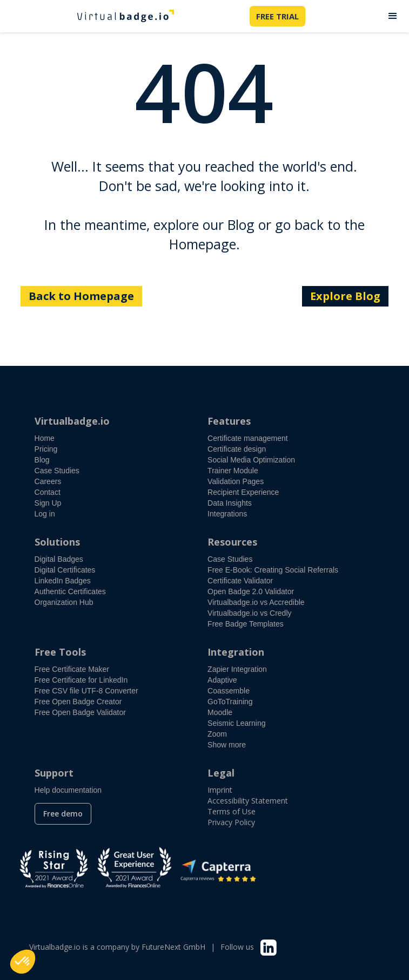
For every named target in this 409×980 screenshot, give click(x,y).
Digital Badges (59, 559)
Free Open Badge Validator (80, 712)
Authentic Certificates (70, 591)
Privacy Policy (231, 822)
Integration (236, 652)
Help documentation (68, 790)
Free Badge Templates (246, 624)
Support (54, 773)
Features (229, 421)
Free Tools (60, 652)
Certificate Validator (240, 581)
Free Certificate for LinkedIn (81, 680)
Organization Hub (64, 602)
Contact (48, 492)
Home (45, 438)
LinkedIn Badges (63, 581)
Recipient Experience (243, 492)
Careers (48, 481)
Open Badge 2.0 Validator (251, 591)
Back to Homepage (81, 296)
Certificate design (237, 449)
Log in (45, 514)
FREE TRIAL (277, 16)
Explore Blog (345, 296)
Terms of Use (232, 811)
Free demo (63, 814)
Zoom (217, 734)
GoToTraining (230, 702)
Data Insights (230, 503)
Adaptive (222, 680)
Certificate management (248, 438)
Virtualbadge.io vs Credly (249, 613)
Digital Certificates (65, 570)
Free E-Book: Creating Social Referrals (273, 570)
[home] (123, 16)
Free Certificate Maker (72, 669)
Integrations (227, 514)
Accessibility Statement (248, 801)
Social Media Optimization (251, 460)
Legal (221, 773)
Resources (232, 542)
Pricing (46, 449)
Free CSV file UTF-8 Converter (86, 691)
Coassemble (229, 691)
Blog (42, 460)
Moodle (220, 712)
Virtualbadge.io (72, 421)
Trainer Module (233, 471)
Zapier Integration (237, 669)
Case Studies (57, 471)
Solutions (57, 542)
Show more (227, 745)
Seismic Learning (236, 723)
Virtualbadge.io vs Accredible (256, 602)
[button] (393, 16)
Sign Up (48, 503)
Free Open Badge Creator (78, 702)
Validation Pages (236, 481)
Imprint (220, 790)
